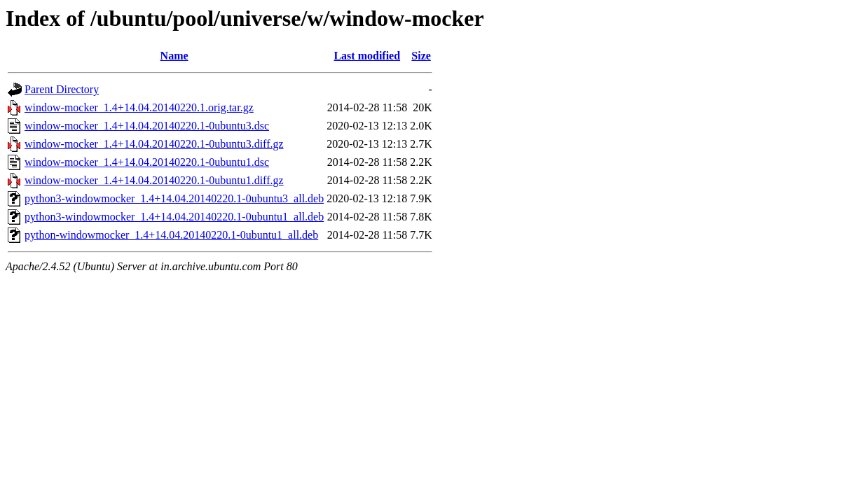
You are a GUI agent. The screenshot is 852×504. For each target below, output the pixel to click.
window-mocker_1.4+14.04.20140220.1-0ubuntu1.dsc (147, 162)
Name (174, 56)
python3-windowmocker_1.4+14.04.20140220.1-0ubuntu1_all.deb (174, 217)
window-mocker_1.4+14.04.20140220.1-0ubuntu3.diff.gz (154, 144)
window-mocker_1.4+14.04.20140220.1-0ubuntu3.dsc (147, 126)
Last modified (367, 56)
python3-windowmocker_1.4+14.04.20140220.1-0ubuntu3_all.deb (174, 198)
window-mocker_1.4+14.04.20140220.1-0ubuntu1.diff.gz (154, 180)
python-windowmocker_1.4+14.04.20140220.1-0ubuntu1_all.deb (171, 235)
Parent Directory (62, 89)
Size (421, 56)
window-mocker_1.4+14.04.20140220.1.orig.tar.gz (139, 107)
